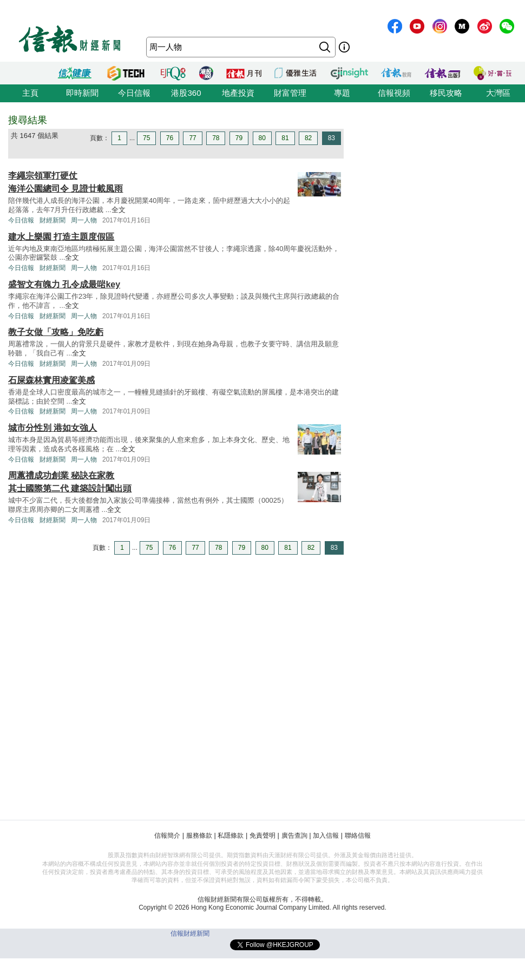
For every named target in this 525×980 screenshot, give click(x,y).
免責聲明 (262, 836)
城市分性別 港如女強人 (52, 428)
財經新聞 (52, 220)
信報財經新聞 (190, 933)
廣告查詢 (294, 836)
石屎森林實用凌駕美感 (51, 380)
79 (239, 138)
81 (285, 138)
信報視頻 (394, 93)
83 (332, 138)
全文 (119, 210)
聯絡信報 (358, 836)
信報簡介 (167, 836)
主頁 (30, 93)
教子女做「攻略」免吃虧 (56, 332)
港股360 (186, 93)
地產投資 (238, 93)
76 (170, 138)
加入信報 (326, 836)
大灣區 (498, 93)
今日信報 (134, 93)
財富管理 (290, 93)
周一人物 (84, 220)
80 (262, 138)
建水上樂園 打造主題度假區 (61, 237)
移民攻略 (446, 93)
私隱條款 (231, 836)
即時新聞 (82, 93)
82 (308, 138)
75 (146, 138)
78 (216, 138)
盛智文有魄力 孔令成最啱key (64, 284)
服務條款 (199, 836)
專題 (342, 93)
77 (192, 138)
